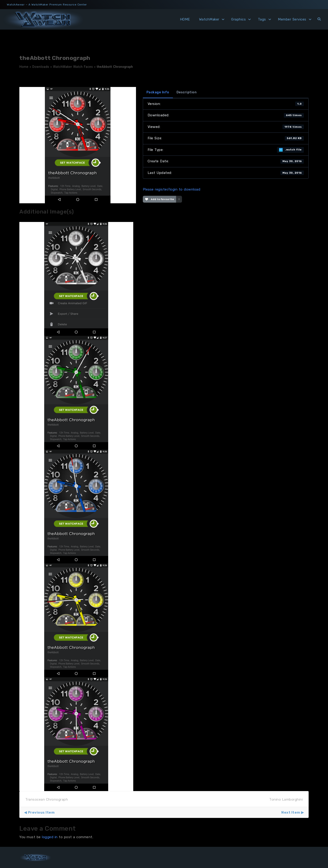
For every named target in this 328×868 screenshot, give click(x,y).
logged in (50, 837)
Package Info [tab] (158, 92)
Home (24, 67)
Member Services (292, 19)
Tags (262, 19)
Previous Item (41, 812)
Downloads (41, 67)
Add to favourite (160, 199)
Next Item (291, 812)
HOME (185, 19)
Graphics (238, 19)
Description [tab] (187, 92)
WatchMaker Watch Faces (73, 67)
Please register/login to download (172, 189)
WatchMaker (209, 19)
